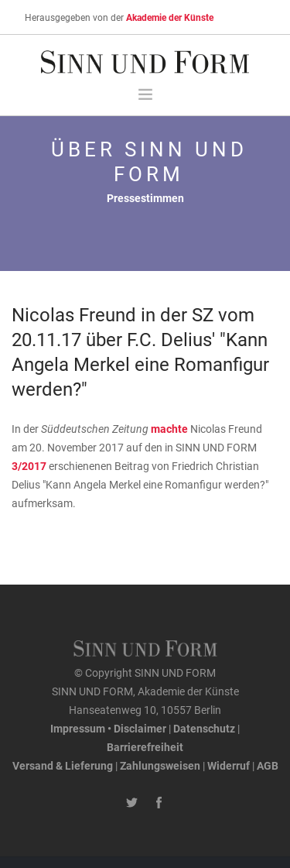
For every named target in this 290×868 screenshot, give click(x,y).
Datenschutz (204, 728)
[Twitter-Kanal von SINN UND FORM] (132, 803)
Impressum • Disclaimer (108, 728)
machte (171, 429)
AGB (268, 765)
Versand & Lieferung (63, 765)
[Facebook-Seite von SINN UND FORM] (159, 803)
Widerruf (229, 765)
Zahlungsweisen (160, 765)
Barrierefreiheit (145, 747)
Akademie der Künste (170, 17)
